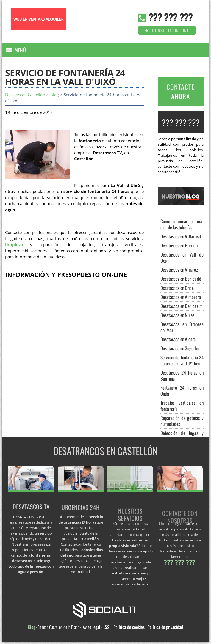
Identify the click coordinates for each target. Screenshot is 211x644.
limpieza (14, 245)
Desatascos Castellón (25, 95)
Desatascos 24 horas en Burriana (182, 375)
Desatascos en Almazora (181, 297)
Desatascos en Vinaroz (179, 270)
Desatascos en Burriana (180, 245)
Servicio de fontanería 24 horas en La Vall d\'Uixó (182, 360)
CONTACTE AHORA (181, 92)
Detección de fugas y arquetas (182, 436)
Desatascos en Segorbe (180, 348)
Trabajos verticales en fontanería (182, 406)
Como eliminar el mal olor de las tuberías (182, 224)
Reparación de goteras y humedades (182, 421)
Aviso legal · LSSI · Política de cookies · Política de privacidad (133, 627)
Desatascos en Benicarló (181, 279)
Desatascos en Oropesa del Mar (182, 327)
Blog (55, 95)
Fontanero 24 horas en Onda (182, 391)
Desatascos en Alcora (178, 339)
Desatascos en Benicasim (182, 306)
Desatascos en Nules (177, 315)
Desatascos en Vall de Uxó (182, 258)
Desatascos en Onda (177, 288)
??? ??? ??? (171, 17)
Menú (20, 50)
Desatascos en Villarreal (181, 236)
